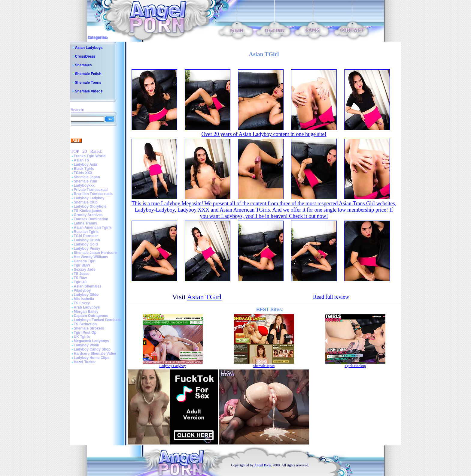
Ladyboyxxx (84, 185)
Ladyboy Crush (87, 240)
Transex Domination (91, 219)
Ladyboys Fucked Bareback (98, 320)
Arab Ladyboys (87, 307)
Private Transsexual (91, 190)
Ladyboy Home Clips (92, 358)
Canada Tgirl (85, 261)
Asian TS (82, 160)
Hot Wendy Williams (91, 257)
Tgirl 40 (80, 282)
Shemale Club (86, 202)
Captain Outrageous (91, 316)
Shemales (84, 65)
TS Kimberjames (88, 211)
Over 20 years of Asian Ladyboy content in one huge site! (264, 134)
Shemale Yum (86, 181)
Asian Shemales (88, 286)
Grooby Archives (88, 215)
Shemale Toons (88, 83)
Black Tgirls (84, 169)
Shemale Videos (89, 91)
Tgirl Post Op (85, 333)
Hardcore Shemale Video (95, 354)
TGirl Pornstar (86, 236)
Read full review (331, 297)
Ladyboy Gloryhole (90, 206)
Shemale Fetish (88, 74)
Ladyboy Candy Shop (92, 349)
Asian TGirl (204, 297)
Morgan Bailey (86, 312)
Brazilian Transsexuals (93, 194)
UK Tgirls (82, 337)
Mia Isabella (84, 299)
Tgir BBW (82, 265)
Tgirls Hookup (355, 366)
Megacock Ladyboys (91, 341)
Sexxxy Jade (85, 270)
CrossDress (85, 56)
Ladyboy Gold (86, 244)
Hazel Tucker (85, 362)
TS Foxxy (82, 303)
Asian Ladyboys (89, 48)
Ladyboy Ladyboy (89, 198)
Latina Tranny (86, 223)
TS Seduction (85, 324)
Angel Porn (262, 465)
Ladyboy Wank (87, 345)
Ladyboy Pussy (87, 249)
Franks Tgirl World (90, 156)
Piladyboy (82, 291)
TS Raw (80, 278)
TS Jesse (82, 274)
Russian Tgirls (86, 232)
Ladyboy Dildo (86, 295)
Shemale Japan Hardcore (95, 253)
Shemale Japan (87, 177)
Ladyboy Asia (86, 164)
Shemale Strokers (89, 328)
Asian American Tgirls (93, 227)
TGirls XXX (83, 173)
